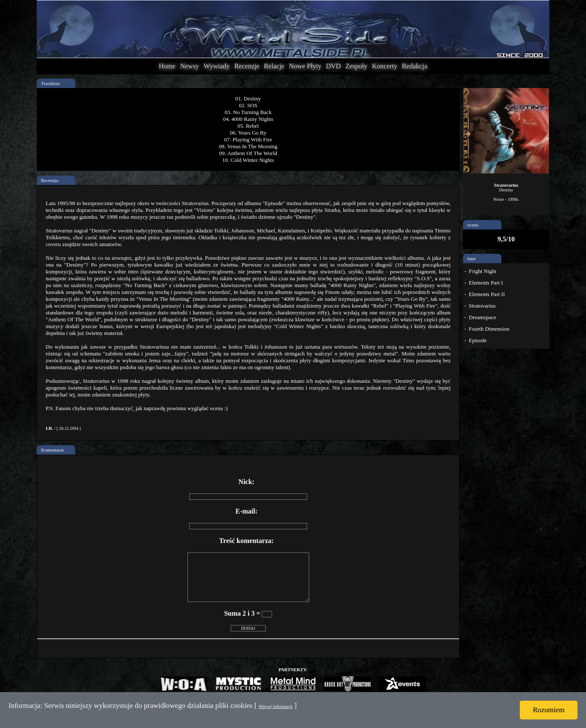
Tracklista (50, 83)
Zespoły (356, 66)
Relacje (274, 66)
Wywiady (217, 66)
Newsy (189, 66)
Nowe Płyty (305, 66)
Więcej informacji (275, 706)
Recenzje (247, 66)
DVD (333, 66)
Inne (472, 258)
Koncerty (385, 66)
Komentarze (53, 450)
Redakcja (415, 66)
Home (167, 66)
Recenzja (50, 180)
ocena (473, 225)
